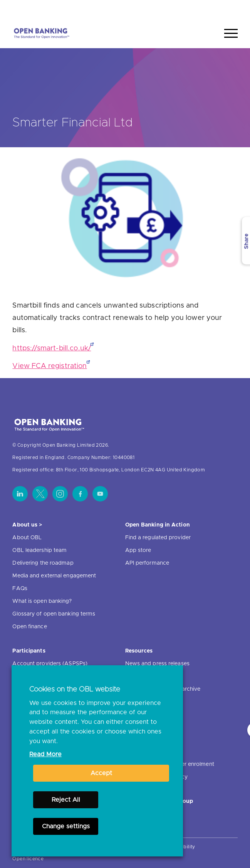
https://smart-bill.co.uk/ (52, 348)
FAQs (20, 589)
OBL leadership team (39, 550)
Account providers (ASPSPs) (50, 664)
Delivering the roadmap (43, 563)
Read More (45, 754)
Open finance (29, 627)
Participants (29, 651)
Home (195, 9)
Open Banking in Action (158, 525)
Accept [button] (101, 773)
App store (138, 550)
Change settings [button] (66, 826)
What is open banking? (42, 601)
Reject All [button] (66, 800)
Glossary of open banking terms (54, 614)
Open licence (28, 859)
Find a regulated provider (158, 538)
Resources (139, 651)
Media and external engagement (54, 576)
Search (223, 9)
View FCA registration (49, 366)
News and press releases (157, 664)
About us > (27, 525)
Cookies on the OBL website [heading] (75, 690)
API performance (147, 563)
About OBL (27, 538)
